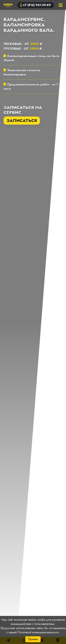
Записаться (22, 120)
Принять (33, 639)
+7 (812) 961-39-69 (36, 5)
